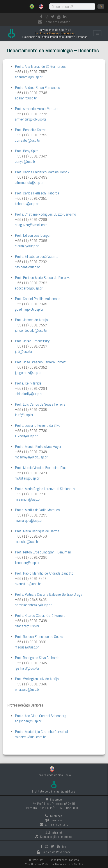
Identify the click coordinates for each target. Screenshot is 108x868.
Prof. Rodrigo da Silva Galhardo (37, 658)
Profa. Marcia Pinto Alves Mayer (38, 446)
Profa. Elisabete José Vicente (37, 256)
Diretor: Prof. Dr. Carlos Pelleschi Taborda (54, 860)
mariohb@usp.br (27, 541)
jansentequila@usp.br (31, 330)
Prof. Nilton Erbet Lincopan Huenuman (43, 552)
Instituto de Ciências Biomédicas (54, 791)
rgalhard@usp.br (27, 668)
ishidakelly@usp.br (29, 394)
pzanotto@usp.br (28, 584)
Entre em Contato (54, 22)
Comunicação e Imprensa (54, 837)
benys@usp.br (25, 161)
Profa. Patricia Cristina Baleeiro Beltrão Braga (49, 594)
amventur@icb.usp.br (31, 119)
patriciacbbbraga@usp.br (33, 605)
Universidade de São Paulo (54, 775)
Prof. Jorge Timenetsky (32, 341)
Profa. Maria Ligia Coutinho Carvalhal (41, 732)
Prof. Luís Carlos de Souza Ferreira (40, 404)
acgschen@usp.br (28, 721)
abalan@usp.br (26, 98)
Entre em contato (54, 824)
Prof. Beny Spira (27, 151)
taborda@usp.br (27, 204)
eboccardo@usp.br (29, 288)
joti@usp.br (24, 351)
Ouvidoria (54, 820)
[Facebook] (42, 17)
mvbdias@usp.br (27, 478)
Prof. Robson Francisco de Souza (39, 636)
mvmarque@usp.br (29, 520)
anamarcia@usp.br (29, 77)
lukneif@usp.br (26, 436)
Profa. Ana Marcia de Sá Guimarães (40, 66)
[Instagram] (47, 17)
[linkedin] (66, 17)
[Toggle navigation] (97, 33)
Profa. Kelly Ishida (28, 383)
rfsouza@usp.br (27, 647)
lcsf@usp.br (24, 415)
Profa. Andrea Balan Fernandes (37, 87)
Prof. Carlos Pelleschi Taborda (37, 193)
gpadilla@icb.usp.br (29, 309)
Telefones (54, 816)
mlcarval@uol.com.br (30, 737)
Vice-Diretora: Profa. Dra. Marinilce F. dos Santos (54, 864)
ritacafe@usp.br (27, 626)
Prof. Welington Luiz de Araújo (37, 679)
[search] (101, 6)
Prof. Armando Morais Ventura (37, 109)
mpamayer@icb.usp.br (31, 457)
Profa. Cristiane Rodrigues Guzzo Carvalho (45, 214)
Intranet (54, 832)
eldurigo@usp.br (27, 246)
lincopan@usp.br (27, 563)
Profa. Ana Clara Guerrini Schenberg (41, 716)
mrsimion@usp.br (28, 499)
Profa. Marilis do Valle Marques (37, 510)
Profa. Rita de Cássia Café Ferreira (40, 615)
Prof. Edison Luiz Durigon (33, 235)
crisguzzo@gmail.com (31, 225)
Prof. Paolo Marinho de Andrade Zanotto (44, 573)
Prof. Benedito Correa (31, 130)
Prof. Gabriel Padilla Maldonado (38, 299)
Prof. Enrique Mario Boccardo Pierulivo (43, 277)
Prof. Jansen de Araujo (31, 320)
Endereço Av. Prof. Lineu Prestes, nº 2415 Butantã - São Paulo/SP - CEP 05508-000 (54, 804)
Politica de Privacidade (54, 852)
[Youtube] (60, 17)
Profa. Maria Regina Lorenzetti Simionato (45, 489)
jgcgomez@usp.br (28, 373)
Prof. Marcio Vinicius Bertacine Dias (41, 468)
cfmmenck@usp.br (29, 182)
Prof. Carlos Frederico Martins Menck (42, 172)
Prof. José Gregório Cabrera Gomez (40, 362)
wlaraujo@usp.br (27, 689)
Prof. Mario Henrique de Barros (37, 531)
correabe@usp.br (27, 140)
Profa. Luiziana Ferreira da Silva (38, 425)
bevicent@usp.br (27, 267)
